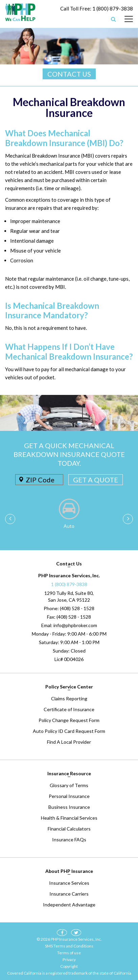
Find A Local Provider (69, 742)
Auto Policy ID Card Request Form (69, 731)
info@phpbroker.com (75, 625)
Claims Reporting (69, 698)
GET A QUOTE (96, 480)
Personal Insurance (69, 796)
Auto (69, 526)
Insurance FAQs (69, 839)
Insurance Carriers (69, 894)
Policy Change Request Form (69, 720)
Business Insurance (69, 807)
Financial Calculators (69, 829)
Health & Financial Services (69, 818)
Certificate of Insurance (69, 709)
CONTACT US (69, 74)
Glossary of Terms (69, 785)
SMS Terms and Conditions (69, 946)
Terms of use (69, 953)
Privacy (69, 959)
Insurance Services (69, 883)
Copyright (69, 966)
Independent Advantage (69, 905)
